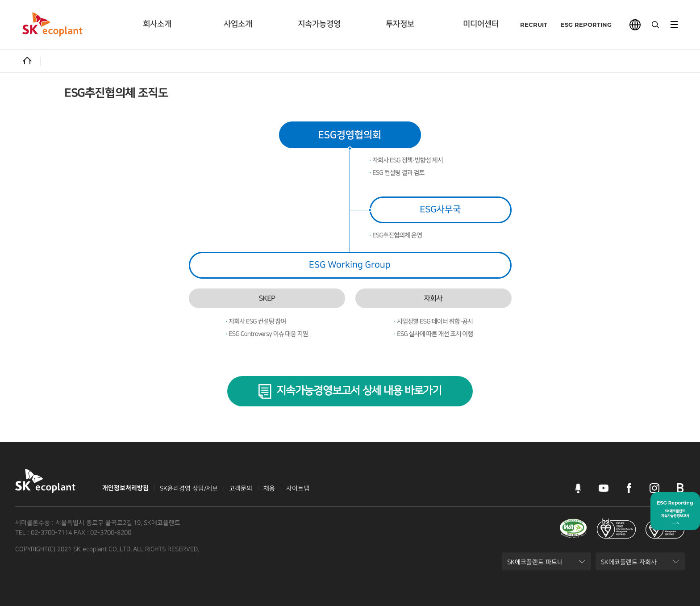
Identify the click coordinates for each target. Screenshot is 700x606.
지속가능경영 (319, 24)
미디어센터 (481, 24)
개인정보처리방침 (125, 488)
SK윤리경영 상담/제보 (189, 488)
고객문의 (241, 488)
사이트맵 (298, 488)
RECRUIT (526, 25)
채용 (269, 488)
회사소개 (157, 24)
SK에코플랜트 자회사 (629, 564)
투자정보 (400, 24)
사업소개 (238, 24)
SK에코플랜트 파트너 (535, 564)
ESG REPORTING (579, 25)
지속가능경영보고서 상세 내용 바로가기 (359, 391)
